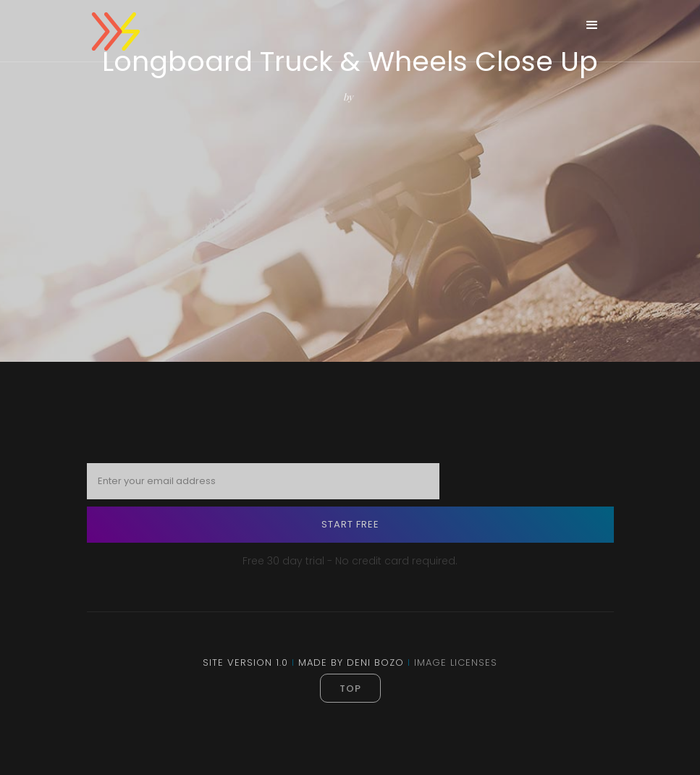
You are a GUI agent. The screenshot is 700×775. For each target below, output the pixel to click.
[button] (592, 25)
